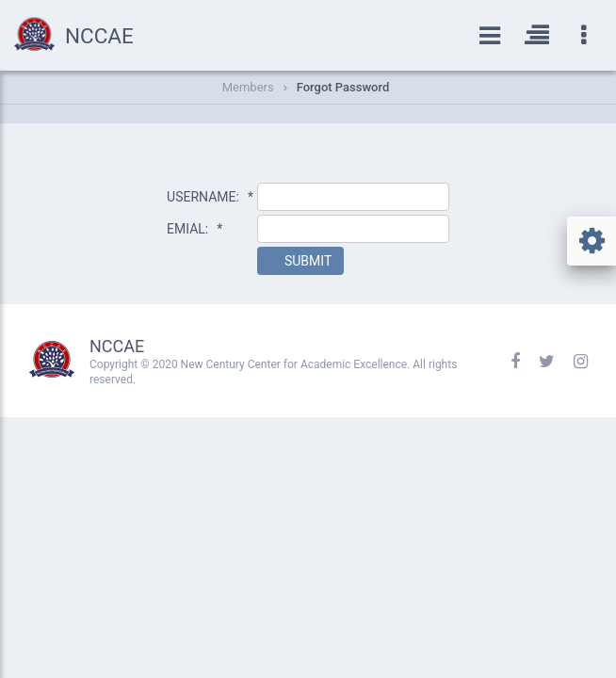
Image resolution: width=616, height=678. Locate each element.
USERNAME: (210, 197)
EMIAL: (195, 229)
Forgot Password (343, 87)
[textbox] (353, 197)
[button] (300, 261)
